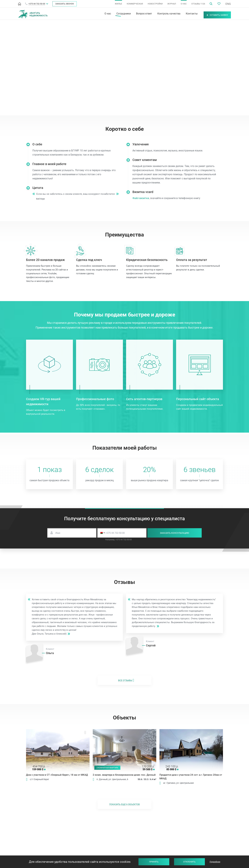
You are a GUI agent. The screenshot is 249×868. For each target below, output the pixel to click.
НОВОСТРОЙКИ (155, 4)
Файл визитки (145, 198)
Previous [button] (28, 745)
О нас (99, 14)
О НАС (184, 4)
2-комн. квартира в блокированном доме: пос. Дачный (124, 775)
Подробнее (215, 862)
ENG (228, 4)
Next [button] (87, 745)
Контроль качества (161, 14)
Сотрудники (115, 14)
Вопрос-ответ (136, 14)
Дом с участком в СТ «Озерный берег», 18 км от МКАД (57, 775)
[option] (58, 751)
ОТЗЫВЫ (198, 4)
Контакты (183, 14)
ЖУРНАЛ (172, 4)
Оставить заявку (213, 14)
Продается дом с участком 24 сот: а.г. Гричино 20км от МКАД (191, 777)
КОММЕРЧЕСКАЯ (135, 4)
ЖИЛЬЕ (118, 4)
